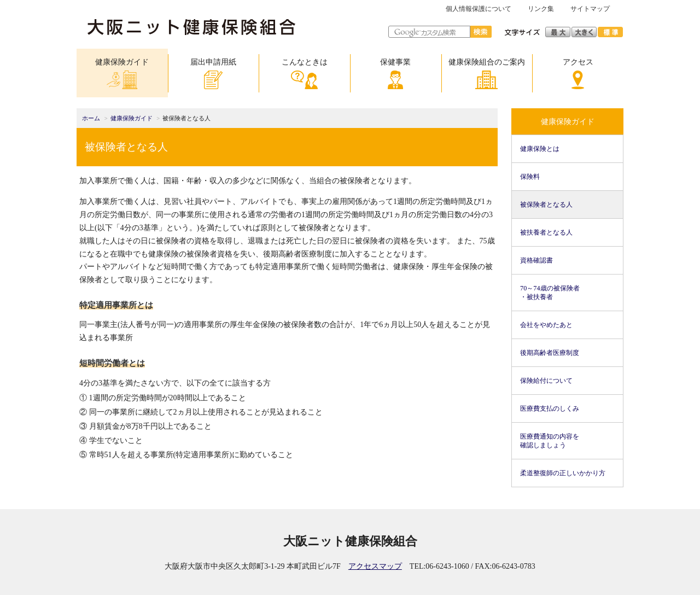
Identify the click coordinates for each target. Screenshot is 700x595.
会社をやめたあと (546, 325)
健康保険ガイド (122, 74)
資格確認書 (536, 260)
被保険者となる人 (546, 205)
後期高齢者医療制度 (550, 353)
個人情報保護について (479, 9)
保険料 (530, 177)
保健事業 (395, 74)
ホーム (91, 118)
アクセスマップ (375, 566)
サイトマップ (590, 9)
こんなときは (305, 74)
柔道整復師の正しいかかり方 (563, 473)
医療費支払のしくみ (550, 409)
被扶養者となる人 (546, 232)
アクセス (578, 74)
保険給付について (546, 381)
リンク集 (541, 9)
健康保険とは (540, 149)
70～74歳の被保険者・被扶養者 (550, 293)
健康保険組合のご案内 (487, 74)
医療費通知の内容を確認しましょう (550, 441)
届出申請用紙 (213, 74)
